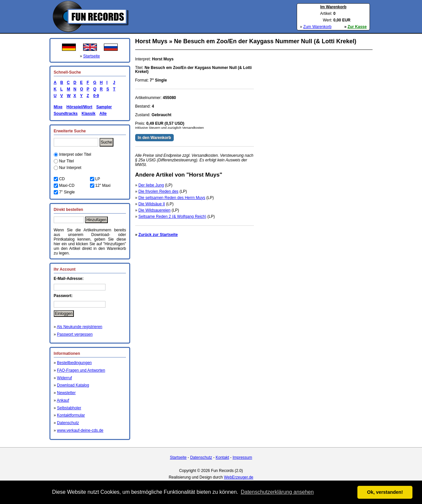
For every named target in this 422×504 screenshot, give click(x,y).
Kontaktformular (71, 415)
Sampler (104, 107)
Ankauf (63, 400)
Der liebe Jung (151, 185)
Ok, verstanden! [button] (385, 492)
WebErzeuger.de (239, 477)
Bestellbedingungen (74, 363)
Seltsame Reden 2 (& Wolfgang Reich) (172, 217)
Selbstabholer (69, 408)
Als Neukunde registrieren (79, 327)
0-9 (95, 96)
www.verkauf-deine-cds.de (80, 430)
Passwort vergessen (75, 334)
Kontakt (222, 457)
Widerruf (64, 378)
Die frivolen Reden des (158, 191)
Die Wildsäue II (152, 204)
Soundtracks (66, 114)
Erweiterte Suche (70, 131)
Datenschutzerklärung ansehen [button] (277, 492)
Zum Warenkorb (317, 27)
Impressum (242, 457)
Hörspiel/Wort (79, 107)
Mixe (58, 107)
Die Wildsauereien (154, 210)
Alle (103, 114)
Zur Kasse (357, 27)
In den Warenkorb (154, 138)
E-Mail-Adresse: (69, 279)
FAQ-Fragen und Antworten (81, 370)
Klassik (88, 114)
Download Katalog (73, 385)
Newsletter (66, 393)
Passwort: (63, 296)
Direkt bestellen (68, 210)
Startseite (91, 56)
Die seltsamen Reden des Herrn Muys (172, 198)
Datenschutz (68, 423)
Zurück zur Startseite (158, 235)
